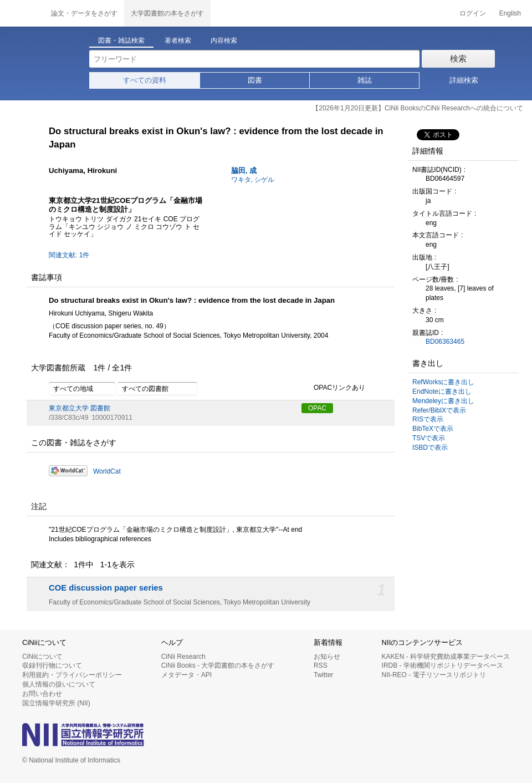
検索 (458, 59)
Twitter (323, 675)
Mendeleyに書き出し (443, 401)
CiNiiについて (42, 657)
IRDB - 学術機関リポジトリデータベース (443, 665)
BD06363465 (445, 342)
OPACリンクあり (333, 388)
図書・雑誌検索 (121, 40)
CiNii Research (183, 657)
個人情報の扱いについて (59, 684)
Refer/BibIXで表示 (439, 410)
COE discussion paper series (106, 588)
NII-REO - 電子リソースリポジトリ (434, 675)
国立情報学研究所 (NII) (56, 703)
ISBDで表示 (430, 448)
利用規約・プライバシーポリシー (72, 675)
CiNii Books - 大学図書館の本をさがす (218, 665)
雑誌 (365, 80)
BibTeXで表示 (433, 429)
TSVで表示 (429, 438)
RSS (321, 665)
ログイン (473, 13)
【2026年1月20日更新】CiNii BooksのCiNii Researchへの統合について (418, 108)
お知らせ (327, 657)
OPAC (317, 408)
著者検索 (178, 40)
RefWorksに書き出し (443, 382)
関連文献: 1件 (69, 255)
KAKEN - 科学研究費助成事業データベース (446, 657)
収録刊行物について (52, 665)
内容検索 (224, 40)
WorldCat (107, 471)
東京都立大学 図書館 (80, 408)
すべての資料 (145, 80)
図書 (255, 80)
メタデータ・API (186, 675)
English (510, 13)
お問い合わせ (42, 694)
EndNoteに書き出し (442, 391)
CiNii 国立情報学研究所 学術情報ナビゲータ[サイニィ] (22, 13)
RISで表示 (428, 419)
